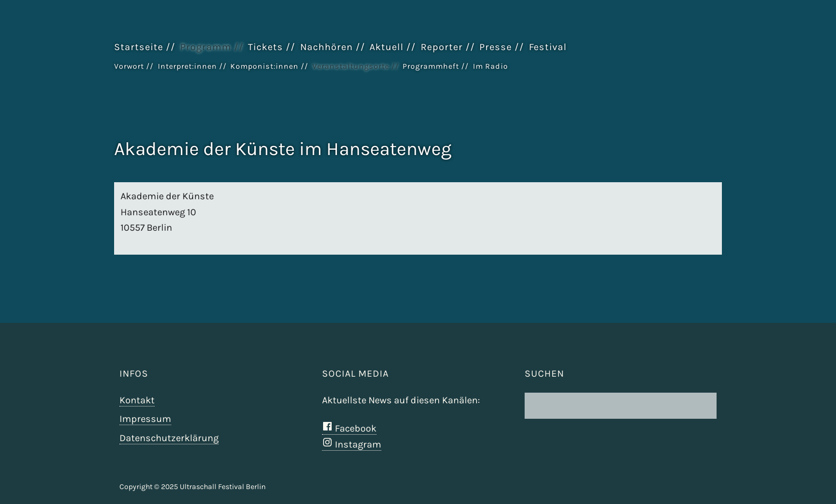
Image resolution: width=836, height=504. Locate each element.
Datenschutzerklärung (169, 438)
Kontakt (137, 400)
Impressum (145, 419)
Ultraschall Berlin (669, 74)
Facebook (349, 428)
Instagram (352, 444)
